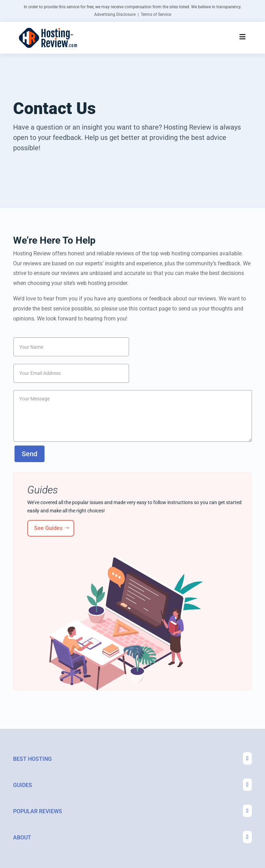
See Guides (48, 528)
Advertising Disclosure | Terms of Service (133, 14)
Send (30, 454)
